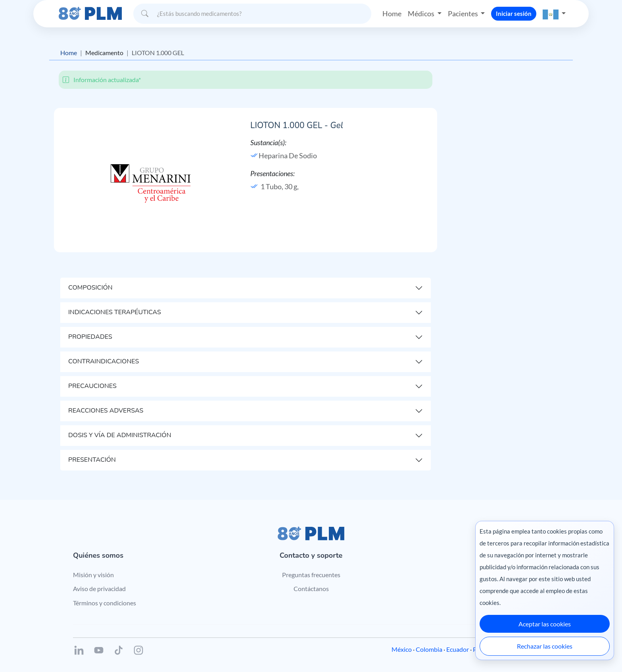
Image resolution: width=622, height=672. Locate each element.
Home (392, 13)
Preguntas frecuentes (311, 575)
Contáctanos (311, 588)
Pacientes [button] (464, 13)
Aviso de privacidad (99, 588)
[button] (554, 14)
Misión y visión (93, 575)
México (402, 649)
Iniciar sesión (514, 13)
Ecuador (458, 649)
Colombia (429, 649)
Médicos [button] (422, 13)
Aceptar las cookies (545, 624)
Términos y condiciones (105, 603)
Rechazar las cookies (545, 646)
